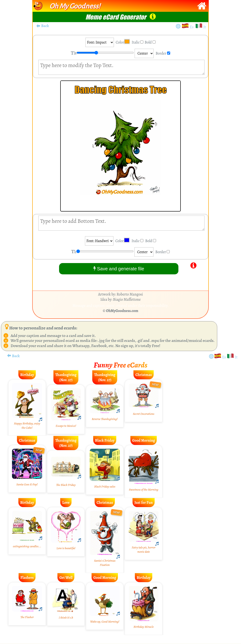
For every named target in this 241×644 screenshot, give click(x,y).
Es (193, 27)
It (205, 27)
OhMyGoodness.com (122, 311)
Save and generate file (119, 269)
